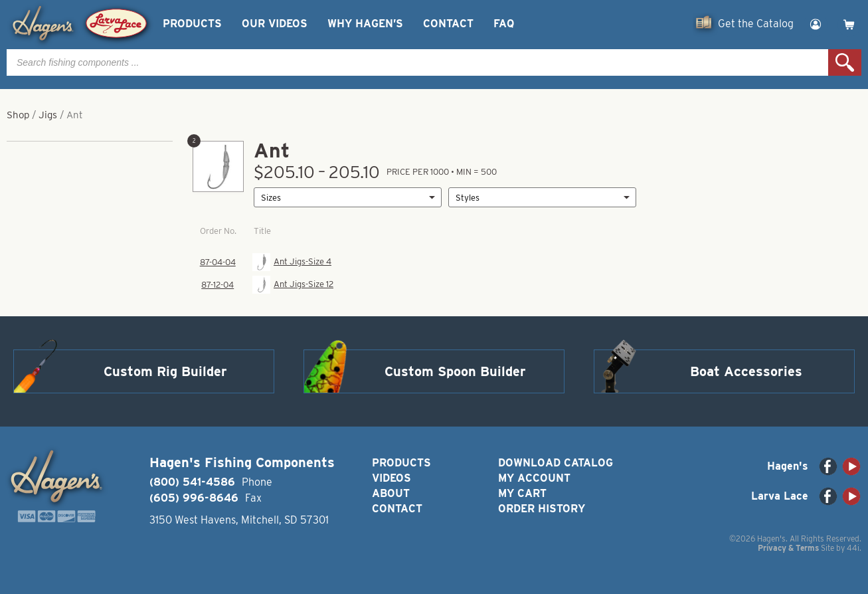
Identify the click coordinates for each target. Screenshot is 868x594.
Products (192, 24)
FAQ (504, 24)
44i (853, 548)
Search (845, 62)
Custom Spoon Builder (455, 371)
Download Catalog (556, 463)
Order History (542, 509)
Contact (448, 24)
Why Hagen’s (365, 24)
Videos (391, 478)
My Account (534, 478)
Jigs (48, 115)
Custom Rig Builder (165, 371)
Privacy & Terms (788, 548)
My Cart (522, 493)
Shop (18, 115)
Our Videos (275, 24)
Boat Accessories (746, 371)
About (391, 493)
